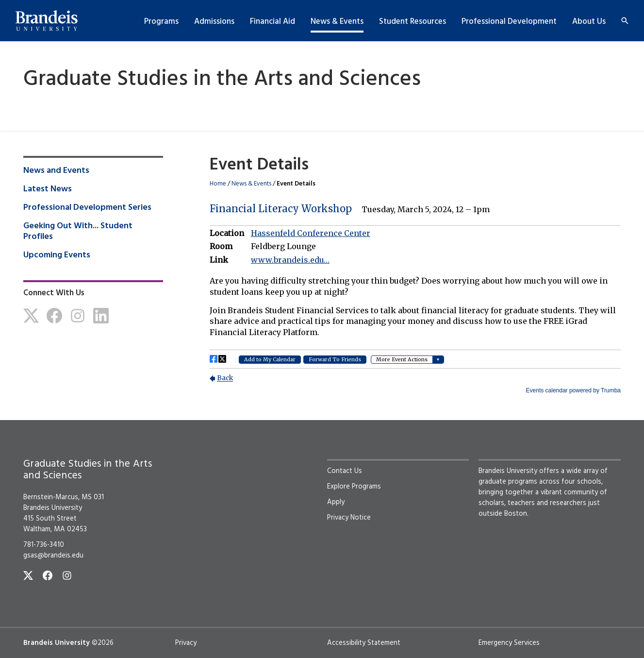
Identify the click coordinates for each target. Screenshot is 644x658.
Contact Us (345, 471)
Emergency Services (509, 643)
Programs (161, 22)
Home (218, 184)
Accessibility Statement (364, 643)
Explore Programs (354, 487)
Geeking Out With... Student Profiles (78, 232)
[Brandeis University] (47, 21)
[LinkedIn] (101, 316)
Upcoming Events (57, 255)
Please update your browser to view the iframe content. (415, 292)
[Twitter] (31, 316)
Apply (336, 502)
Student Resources (413, 22)
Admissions (214, 22)
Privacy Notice (349, 518)
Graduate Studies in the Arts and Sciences (222, 80)
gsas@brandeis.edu (53, 556)
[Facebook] (54, 316)
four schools (581, 482)
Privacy (186, 643)
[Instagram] (78, 316)
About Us (589, 22)
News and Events (56, 171)
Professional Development (509, 22)
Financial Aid (272, 22)
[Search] (625, 21)
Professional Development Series (87, 208)
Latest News (48, 189)
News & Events (337, 22)
